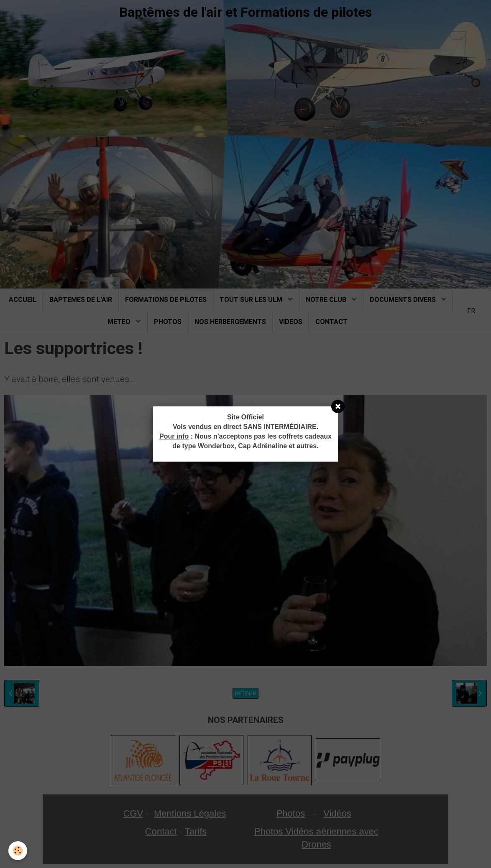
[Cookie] (18, 851)
